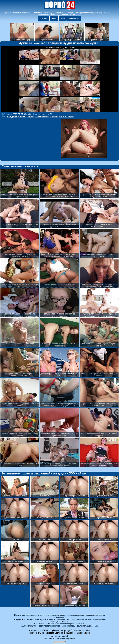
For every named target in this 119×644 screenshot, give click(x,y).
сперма (31, 116)
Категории (44, 18)
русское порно (42, 116)
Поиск (63, 18)
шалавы (54, 116)
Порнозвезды (74, 18)
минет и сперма (66, 116)
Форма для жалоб (60, 636)
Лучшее (54, 18)
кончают (22, 116)
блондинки (12, 116)
